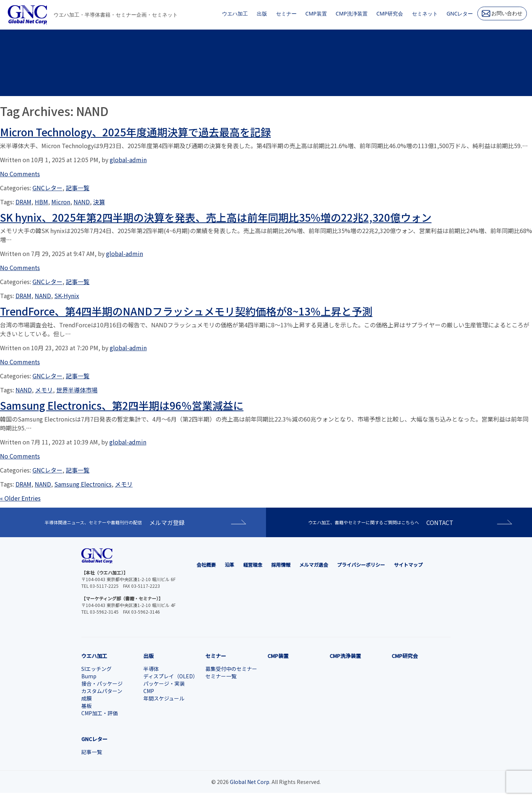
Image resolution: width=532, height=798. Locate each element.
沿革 (229, 565)
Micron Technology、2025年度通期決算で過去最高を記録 (135, 132)
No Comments (20, 174)
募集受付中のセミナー (231, 669)
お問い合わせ (502, 13)
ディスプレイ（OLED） (171, 676)
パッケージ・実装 (164, 683)
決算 (99, 202)
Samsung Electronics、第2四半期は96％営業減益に (122, 405)
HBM (41, 202)
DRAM (23, 202)
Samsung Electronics (83, 484)
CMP (149, 691)
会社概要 (206, 565)
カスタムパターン (102, 691)
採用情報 (281, 565)
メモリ (44, 390)
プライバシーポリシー (361, 565)
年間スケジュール (164, 698)
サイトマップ (408, 565)
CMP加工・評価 (100, 713)
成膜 (86, 698)
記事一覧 (78, 188)
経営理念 (253, 565)
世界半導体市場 (77, 390)
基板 (86, 706)
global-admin (128, 160)
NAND (82, 202)
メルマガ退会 (314, 565)
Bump (89, 676)
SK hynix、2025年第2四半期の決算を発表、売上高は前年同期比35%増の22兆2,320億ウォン (216, 217)
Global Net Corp (250, 782)
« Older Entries (20, 498)
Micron (61, 202)
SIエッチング (96, 669)
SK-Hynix (67, 296)
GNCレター (47, 188)
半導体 (151, 669)
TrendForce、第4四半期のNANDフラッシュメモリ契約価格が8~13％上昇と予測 (186, 311)
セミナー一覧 (221, 676)
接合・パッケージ (102, 683)
